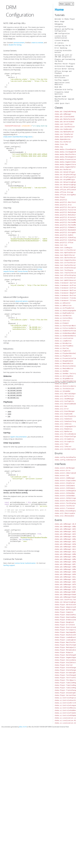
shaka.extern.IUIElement (65, 486)
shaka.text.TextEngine (64, 270)
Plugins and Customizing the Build (65, 60)
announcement (19, 42)
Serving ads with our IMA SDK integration (64, 56)
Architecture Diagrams (64, 66)
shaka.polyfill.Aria (63, 205)
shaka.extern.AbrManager (65, 468)
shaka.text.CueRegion (64, 248)
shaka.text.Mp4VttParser (65, 255)
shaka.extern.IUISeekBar (65, 493)
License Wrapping (62, 40)
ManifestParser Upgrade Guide (64, 100)
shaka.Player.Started (64, 665)
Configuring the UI (63, 45)
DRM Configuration (62, 34)
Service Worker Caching (64, 69)
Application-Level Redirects (62, 84)
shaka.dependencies (63, 139)
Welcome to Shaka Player (65, 19)
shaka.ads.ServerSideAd (64, 122)
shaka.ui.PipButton (63, 351)
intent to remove (37, 42)
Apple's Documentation (19, 432)
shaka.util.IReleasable (64, 516)
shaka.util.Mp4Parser (64, 431)
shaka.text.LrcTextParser (65, 250)
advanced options (22, 299)
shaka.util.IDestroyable (65, 513)
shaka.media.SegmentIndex (65, 162)
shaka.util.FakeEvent (64, 419)
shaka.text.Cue (61, 245)
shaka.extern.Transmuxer (65, 508)
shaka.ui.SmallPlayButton (65, 381)
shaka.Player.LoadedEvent (65, 637)
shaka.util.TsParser (63, 447)
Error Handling (61, 48)
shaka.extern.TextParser (65, 506)
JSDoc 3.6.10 (23, 727)
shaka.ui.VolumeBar (63, 391)
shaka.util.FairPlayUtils (65, 416)
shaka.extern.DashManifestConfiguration (18, 135)
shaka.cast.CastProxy (64, 124)
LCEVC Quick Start (62, 103)
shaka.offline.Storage (64, 192)
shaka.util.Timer (62, 444)
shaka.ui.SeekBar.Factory (65, 374)
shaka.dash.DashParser (64, 137)
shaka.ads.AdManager (63, 114)
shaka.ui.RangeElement (64, 361)
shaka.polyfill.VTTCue (64, 243)
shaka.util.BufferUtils (64, 396)
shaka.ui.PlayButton (63, 356)
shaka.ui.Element (62, 323)
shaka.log (59, 147)
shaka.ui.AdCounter (63, 303)
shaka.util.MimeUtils (64, 429)
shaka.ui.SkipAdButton (64, 379)
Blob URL (58, 87)
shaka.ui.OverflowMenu (64, 346)
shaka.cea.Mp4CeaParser (64, 132)
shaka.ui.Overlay (62, 348)
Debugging (59, 24)
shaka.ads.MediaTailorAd (65, 119)
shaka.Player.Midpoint (64, 652)
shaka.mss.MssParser (63, 170)
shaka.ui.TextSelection (64, 389)
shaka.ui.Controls (62, 321)
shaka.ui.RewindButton (64, 369)
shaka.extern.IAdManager (65, 478)
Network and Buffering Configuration (64, 30)
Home (59, 9)
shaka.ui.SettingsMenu (64, 376)
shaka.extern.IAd (62, 476)
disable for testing (15, 44)
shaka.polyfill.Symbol (64, 235)
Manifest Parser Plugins (65, 64)
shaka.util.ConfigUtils (64, 401)
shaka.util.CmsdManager (64, 399)
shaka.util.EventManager (65, 411)
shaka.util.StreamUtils (64, 439)
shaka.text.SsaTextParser (65, 265)
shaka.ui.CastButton (63, 316)
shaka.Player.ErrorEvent (65, 625)
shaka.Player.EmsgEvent (64, 622)
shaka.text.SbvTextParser (65, 258)
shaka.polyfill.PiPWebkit (65, 227)
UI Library (59, 43)
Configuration (60, 27)
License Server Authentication (25, 558)
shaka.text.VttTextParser (65, 278)
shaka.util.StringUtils (64, 442)
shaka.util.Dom (61, 406)
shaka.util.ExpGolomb (64, 414)
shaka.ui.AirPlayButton (64, 308)
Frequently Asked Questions (62, 93)
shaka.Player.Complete (64, 612)
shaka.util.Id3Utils (63, 424)
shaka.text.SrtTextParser (65, 263)
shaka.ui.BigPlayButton (64, 313)
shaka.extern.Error (63, 471)
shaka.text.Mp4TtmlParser (65, 253)
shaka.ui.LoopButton (63, 341)
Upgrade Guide (60, 96)
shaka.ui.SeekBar (62, 371)
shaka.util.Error (62, 409)
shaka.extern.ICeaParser (65, 483)
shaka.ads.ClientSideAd (64, 117)
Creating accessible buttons (63, 51)
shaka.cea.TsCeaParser (64, 134)
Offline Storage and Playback (63, 72)
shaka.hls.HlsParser (63, 142)
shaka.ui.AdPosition (63, 306)
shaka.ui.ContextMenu (64, 318)
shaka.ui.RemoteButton (64, 363)
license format (23, 269)
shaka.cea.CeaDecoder (64, 129)
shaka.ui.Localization (64, 338)
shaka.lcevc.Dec (61, 144)
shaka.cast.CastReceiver (65, 127)
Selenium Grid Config (64, 90)
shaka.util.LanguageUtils (65, 426)
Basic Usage (60, 22)
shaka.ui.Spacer (61, 384)
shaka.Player (60, 197)
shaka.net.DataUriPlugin (65, 172)
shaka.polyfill (61, 200)
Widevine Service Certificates (62, 77)
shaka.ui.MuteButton (63, 343)
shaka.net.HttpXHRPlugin (65, 180)
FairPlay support (9, 560)
